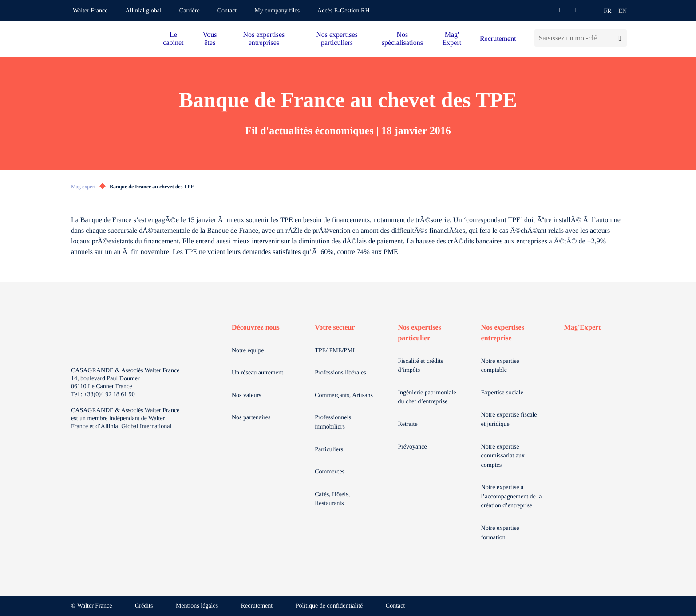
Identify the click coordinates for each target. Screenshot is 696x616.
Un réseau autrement (257, 373)
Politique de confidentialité (329, 606)
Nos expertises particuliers (337, 39)
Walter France (90, 11)
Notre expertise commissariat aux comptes (503, 456)
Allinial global (144, 11)
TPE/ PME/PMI (335, 351)
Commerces (330, 472)
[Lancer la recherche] (620, 38)
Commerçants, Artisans (344, 395)
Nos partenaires (251, 418)
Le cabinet (173, 39)
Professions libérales (340, 373)
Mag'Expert (583, 328)
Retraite (407, 424)
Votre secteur (335, 328)
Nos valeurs (247, 395)
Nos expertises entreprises (264, 39)
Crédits (144, 606)
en (623, 11)
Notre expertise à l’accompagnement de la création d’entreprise (512, 497)
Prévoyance (412, 447)
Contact (227, 11)
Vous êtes (210, 39)
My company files (277, 11)
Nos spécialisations (402, 39)
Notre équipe (248, 351)
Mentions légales (197, 606)
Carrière (190, 11)
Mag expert (83, 187)
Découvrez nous (256, 328)
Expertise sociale (502, 393)
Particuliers (329, 450)
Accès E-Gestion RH (343, 11)
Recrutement (498, 39)
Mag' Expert (452, 39)
